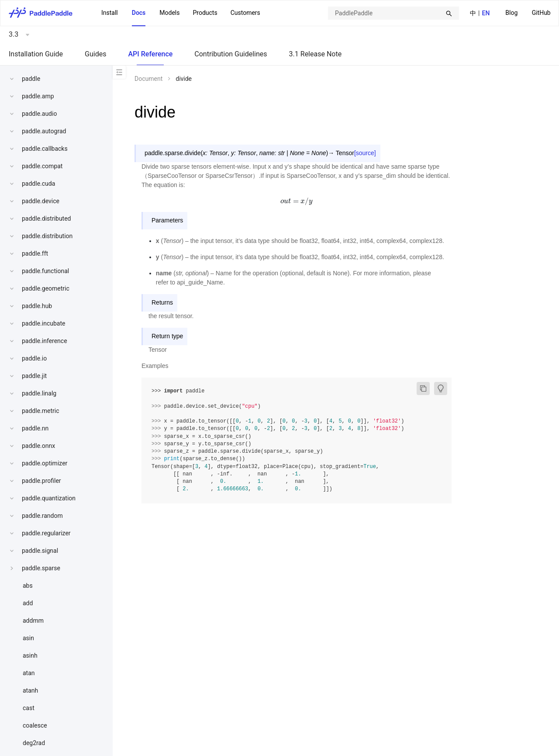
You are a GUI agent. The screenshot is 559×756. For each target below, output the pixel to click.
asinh (30, 655)
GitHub (541, 13)
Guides (95, 54)
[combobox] (393, 13)
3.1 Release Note (316, 54)
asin (28, 638)
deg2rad (34, 743)
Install (110, 13)
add (28, 603)
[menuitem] (511, 13)
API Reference (150, 54)
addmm (33, 621)
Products (205, 13)
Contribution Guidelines (231, 54)
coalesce (35, 725)
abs (28, 586)
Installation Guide (36, 54)
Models (169, 13)
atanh (30, 690)
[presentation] (297, 201)
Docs (139, 13)
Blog (511, 13)
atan (29, 673)
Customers (245, 13)
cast (29, 708)
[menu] (528, 13)
